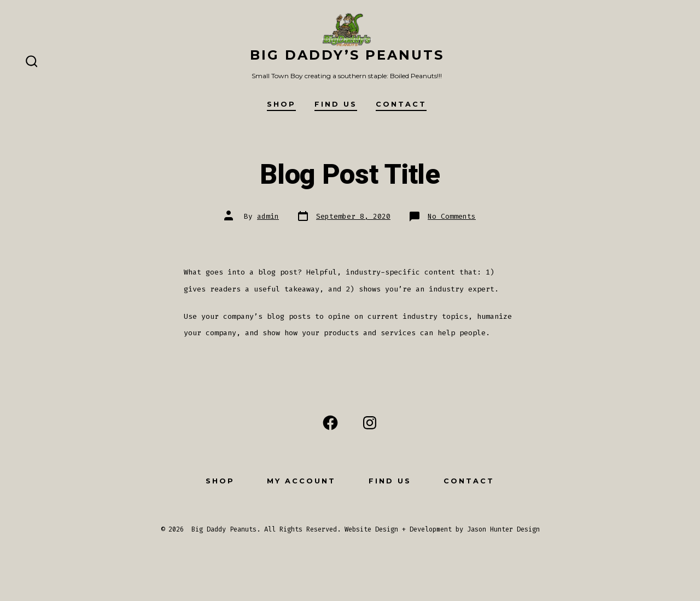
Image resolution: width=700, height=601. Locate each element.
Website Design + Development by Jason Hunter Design (442, 529)
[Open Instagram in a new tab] (370, 423)
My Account (301, 481)
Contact (401, 104)
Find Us (336, 104)
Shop (281, 104)
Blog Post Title (350, 175)
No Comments (452, 216)
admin (268, 216)
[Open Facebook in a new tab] (330, 423)
